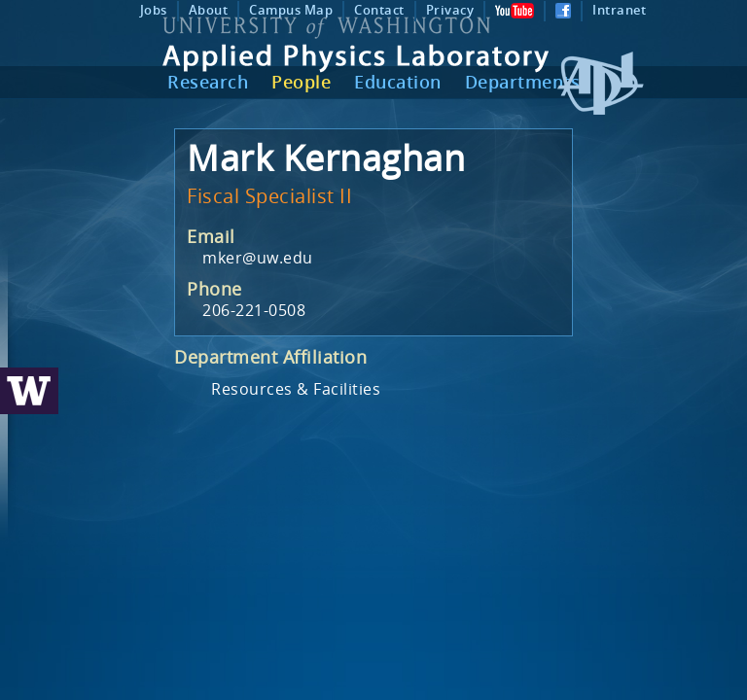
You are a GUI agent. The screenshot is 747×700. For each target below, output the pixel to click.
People (301, 82)
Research (208, 82)
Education (398, 82)
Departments (523, 82)
